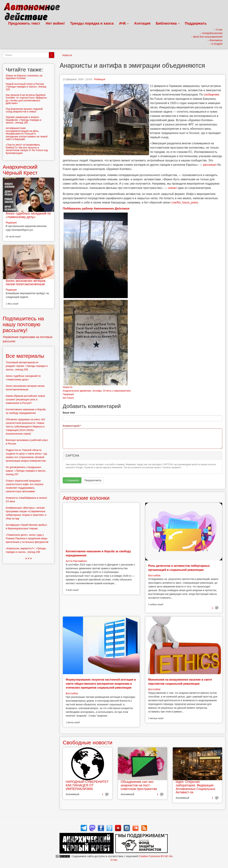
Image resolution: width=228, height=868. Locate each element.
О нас (114, 860)
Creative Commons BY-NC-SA (156, 856)
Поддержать (196, 23)
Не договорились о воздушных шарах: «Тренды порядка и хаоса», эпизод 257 (26, 471)
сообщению (212, 95)
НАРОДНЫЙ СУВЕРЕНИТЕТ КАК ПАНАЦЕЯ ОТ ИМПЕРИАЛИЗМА (87, 785)
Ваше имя (69, 413)
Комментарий (72, 426)
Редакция (100, 79)
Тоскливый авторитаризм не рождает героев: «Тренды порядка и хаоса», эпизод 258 (27, 366)
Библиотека (168, 23)
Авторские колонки (86, 498)
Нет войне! (55, 23)
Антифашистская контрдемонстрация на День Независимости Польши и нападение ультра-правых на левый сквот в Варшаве (27, 134)
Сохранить (72, 480)
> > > (29, 558)
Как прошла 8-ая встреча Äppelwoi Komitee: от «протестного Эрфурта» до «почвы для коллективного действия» (26, 99)
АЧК (124, 23)
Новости (67, 55)
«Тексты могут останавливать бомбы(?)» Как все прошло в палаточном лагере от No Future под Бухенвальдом (27, 149)
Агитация (142, 23)
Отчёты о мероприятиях (117, 391)
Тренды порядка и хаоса (92, 23)
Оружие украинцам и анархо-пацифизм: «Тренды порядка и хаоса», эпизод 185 (24, 120)
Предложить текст (24, 23)
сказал (172, 188)
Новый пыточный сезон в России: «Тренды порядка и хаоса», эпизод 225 (26, 87)
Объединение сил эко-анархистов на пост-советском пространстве (139, 785)
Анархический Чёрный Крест (20, 170)
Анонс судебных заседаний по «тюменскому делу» (28, 215)
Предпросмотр (93, 480)
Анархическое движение (77, 391)
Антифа (97, 391)
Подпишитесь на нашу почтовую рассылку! (23, 324)
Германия (68, 394)
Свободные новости (88, 742)
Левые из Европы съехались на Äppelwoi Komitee (24, 77)
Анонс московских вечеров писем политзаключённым (26, 283)
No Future (68, 398)
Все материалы (25, 356)
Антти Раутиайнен (76, 561)
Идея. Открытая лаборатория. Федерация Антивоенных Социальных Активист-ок (195, 787)
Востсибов (154, 575)
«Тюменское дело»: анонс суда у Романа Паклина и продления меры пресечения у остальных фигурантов (27, 538)
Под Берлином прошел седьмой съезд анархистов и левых (24, 110)
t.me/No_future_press (184, 202)
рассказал (210, 165)
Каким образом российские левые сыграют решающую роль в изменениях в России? (25, 399)
